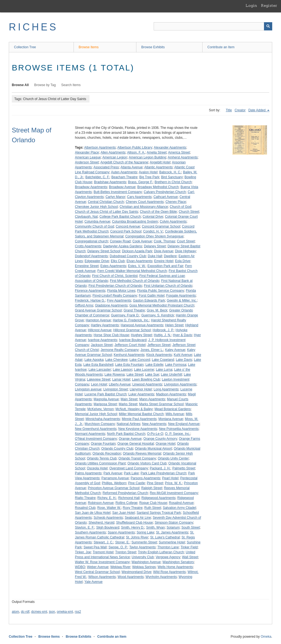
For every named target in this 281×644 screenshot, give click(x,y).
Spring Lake (145, 532)
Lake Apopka (94, 360)
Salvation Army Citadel (179, 508)
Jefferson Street (159, 345)
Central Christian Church (106, 202)
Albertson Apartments (100, 147)
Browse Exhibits (153, 47)
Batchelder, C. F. (97, 177)
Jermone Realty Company (120, 350)
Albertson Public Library (135, 147)
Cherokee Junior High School (96, 207)
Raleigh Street (152, 488)
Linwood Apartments (147, 384)
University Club (143, 557)
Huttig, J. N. (163, 335)
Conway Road (120, 241)
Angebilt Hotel (160, 162)
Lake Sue (152, 375)
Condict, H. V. (153, 231)
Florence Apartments (90, 291)
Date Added (257, 110)
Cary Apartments (139, 197)
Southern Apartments (90, 532)
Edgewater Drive (97, 261)
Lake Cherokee (116, 360)
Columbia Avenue (97, 222)
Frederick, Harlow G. (90, 300)
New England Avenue (184, 424)
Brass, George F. (140, 182)
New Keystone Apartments (138, 429)
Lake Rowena (115, 375)
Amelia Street (157, 152)
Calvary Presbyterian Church (165, 192)
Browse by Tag (45, 85)
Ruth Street (153, 508)
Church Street (189, 212)
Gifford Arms (84, 305)
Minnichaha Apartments (103, 419)
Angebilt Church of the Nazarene (124, 162)
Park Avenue (113, 473)
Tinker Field (189, 547)
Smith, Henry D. (133, 527)
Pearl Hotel (170, 478)
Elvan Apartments (139, 261)
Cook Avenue (142, 241)
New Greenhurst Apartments (96, 429)
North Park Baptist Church (126, 434)
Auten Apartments (124, 172)
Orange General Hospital (136, 444)
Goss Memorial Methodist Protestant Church (162, 305)
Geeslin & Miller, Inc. (182, 300)
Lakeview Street (99, 379)
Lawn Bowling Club (146, 379)
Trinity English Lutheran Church (161, 552)
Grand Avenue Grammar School (98, 310)
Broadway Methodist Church (158, 187)
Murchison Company (100, 424)
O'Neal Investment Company (96, 439)
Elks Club (118, 261)
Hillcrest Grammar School (132, 330)
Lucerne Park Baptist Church (106, 394)
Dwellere (170, 256)
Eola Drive (183, 261)
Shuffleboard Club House (134, 523)
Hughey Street (141, 335)
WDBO (80, 567)
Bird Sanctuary (172, 177)
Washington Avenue (146, 562)
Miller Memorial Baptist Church (141, 414)
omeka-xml (65, 612)
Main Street (129, 399)
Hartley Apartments (105, 325)
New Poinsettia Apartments (179, 429)
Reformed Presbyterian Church (125, 493)
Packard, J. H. (160, 468)
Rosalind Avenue (181, 503)
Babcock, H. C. (170, 172)
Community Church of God (94, 226)
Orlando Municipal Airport (154, 449)
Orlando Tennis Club (102, 458)
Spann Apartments (121, 532)
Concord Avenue (128, 226)
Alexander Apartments (170, 147)
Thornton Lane (168, 547)
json (52, 612)
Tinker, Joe (83, 552)
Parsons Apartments (145, 478)
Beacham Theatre (124, 177)
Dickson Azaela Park (137, 251)
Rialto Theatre (85, 498)
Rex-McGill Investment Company (174, 493)
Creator (240, 110)
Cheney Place (176, 202)
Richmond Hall (129, 498)
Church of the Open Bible (158, 212)
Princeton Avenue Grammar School (114, 488)
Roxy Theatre (133, 508)
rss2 (78, 612)
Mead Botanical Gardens (173, 409)
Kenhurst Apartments (129, 355)
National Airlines (128, 424)
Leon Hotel (99, 384)
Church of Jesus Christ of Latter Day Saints (106, 212)
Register (269, 5)
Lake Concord (140, 360)
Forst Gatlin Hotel (152, 296)
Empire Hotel (164, 261)
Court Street (186, 241)
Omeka (266, 637)
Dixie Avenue (164, 251)
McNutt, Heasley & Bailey (134, 409)
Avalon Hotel (148, 172)
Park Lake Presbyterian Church (163, 473)
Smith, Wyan (155, 527)
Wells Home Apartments (175, 567)
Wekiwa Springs (144, 567)
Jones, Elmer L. (152, 350)
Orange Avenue (130, 439)
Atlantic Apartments (158, 167)
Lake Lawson (123, 370)
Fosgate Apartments (181, 296)
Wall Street (190, 557)
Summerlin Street (144, 542)
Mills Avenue (175, 414)
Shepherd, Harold (101, 523)
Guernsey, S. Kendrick (158, 315)
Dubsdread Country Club (128, 256)
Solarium (173, 527)
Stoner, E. (123, 542)
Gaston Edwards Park (149, 300)
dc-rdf (25, 612)
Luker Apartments (141, 394)
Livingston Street (115, 389)
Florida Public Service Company (161, 291)
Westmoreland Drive (136, 572)
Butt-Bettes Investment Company (118, 192)
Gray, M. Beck (157, 310)
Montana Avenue (171, 419)
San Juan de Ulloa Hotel (93, 513)
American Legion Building (147, 157)
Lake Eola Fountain (129, 365)
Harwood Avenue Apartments (142, 325)
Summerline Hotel (172, 542)
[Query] (213, 26)
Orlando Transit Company (137, 458)
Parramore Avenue (115, 478)
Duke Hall (155, 256)
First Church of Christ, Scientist (115, 276)
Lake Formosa (176, 365)
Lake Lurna (164, 370)
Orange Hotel (165, 444)
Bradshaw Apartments (110, 182)
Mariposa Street (105, 404)
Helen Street (174, 325)
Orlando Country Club (117, 449)
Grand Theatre (134, 310)
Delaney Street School (104, 251)
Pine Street (155, 483)
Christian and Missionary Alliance (144, 207)
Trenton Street (126, 552)
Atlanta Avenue (132, 167)
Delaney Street (155, 246)
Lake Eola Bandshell (98, 365)
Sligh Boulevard (108, 527)
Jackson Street (102, 345)
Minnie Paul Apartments (139, 419)
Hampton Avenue (98, 320)
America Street (179, 152)
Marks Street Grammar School (161, 404)
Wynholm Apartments (161, 577)
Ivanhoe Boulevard (133, 340)
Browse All (20, 85)
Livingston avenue (88, 389)
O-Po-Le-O (155, 434)
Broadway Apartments (91, 187)
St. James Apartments (172, 532)
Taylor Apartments (142, 547)
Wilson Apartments (102, 577)
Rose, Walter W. (109, 508)
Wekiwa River (120, 567)
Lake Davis (184, 360)
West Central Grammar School (97, 572)
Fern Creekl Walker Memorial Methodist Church (132, 271)
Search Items (71, 85)
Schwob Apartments (108, 518)
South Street (191, 527)
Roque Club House (153, 503)
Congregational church (92, 241)
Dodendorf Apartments (91, 256)
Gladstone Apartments (111, 305)
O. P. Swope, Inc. (178, 434)
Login (251, 5)
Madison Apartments (171, 394)
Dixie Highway (186, 251)
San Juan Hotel (123, 513)
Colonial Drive (153, 217)
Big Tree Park (149, 177)
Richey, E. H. (107, 498)
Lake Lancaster (100, 370)
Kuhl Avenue (183, 355)
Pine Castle (137, 483)
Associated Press (106, 167)
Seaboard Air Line (138, 518)
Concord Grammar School (161, 226)
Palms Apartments (88, 473)
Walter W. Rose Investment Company (102, 562)
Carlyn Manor (115, 197)
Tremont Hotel (103, 552)
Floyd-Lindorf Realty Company (115, 296)
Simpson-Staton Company (174, 523)
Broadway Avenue (122, 187)
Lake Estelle (154, 365)
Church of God (181, 207)
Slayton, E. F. (85, 527)
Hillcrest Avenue (100, 330)
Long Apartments (166, 389)
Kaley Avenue (175, 350)
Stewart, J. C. (103, 542)
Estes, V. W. (137, 266)
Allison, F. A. (136, 152)
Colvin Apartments (173, 222)
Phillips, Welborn (114, 483)
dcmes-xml (39, 612)
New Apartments (154, 424)
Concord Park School (126, 231)
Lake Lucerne (144, 370)
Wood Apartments (130, 577)
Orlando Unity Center (173, 458)
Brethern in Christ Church (173, 182)
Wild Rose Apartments (169, 572)
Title (229, 110)
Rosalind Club (85, 508)
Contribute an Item (221, 47)
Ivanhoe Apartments (102, 340)
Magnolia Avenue (106, 399)
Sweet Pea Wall (95, 547)
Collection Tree (25, 47)
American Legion (115, 157)
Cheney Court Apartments (145, 202)
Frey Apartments (119, 300)
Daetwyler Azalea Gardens (123, 246)
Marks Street (128, 404)
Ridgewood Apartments (158, 498)
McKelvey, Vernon (100, 409)
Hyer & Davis (182, 335)
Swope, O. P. (118, 547)
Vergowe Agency (168, 557)
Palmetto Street (184, 468)
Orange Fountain (103, 444)
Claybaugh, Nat (86, 217)
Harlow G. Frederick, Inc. (131, 320)
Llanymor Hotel (141, 389)
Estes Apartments (113, 266)
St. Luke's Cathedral (165, 537)
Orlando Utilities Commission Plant (100, 463)
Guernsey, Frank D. (125, 315)
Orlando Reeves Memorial (142, 453)
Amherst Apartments (183, 157)
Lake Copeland (163, 360)
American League (88, 157)
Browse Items (89, 47)
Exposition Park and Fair (165, 266)
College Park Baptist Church (120, 217)
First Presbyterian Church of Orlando (115, 286)
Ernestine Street (87, 266)
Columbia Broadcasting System (135, 222)
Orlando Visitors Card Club (147, 463)
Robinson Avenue (101, 503)
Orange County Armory (160, 439)
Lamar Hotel (121, 379)
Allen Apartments (113, 152)
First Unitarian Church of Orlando (168, 286)
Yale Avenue (93, 582)
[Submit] (268, 26)
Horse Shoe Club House (111, 335)
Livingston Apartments (180, 384)
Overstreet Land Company (129, 468)
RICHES (33, 27)
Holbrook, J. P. (163, 330)
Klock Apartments (159, 355)
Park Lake (131, 473)
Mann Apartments (152, 399)
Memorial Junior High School (96, 414)
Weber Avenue (98, 567)
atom (16, 612)
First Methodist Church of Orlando (134, 281)
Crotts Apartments (88, 246)
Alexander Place (87, 152)
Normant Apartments (90, 434)
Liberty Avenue (120, 384)
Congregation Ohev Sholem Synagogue (154, 236)
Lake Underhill (171, 375)
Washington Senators (178, 562)
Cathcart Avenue (166, 197)
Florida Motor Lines (121, 291)
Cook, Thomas (164, 241)
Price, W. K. (174, 483)
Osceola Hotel (97, 468)
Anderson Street (87, 162)
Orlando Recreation (107, 453)
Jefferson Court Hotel (130, 345)
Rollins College (127, 503)
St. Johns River (137, 537)
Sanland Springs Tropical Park (159, 513)
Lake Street (135, 375)
